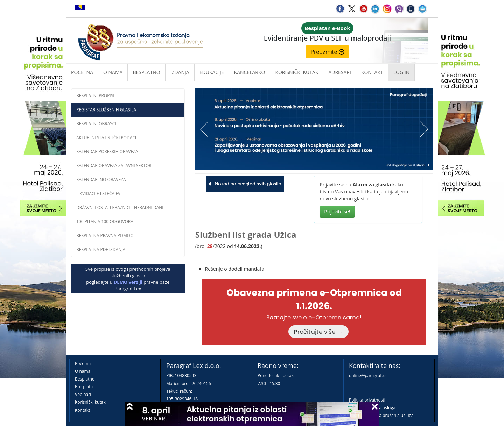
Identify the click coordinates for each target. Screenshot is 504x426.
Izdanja (180, 72)
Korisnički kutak (90, 402)
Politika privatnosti (367, 400)
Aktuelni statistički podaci (106, 138)
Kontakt (82, 410)
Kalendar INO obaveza (101, 180)
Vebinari (83, 394)
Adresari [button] (340, 72)
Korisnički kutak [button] (297, 72)
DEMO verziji (128, 282)
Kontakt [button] (372, 72)
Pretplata (84, 387)
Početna (82, 72)
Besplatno (146, 72)
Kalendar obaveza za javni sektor (114, 166)
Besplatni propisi (95, 96)
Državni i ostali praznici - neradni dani (120, 208)
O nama (113, 72)
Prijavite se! (337, 211)
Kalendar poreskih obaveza (107, 152)
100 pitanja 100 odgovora (105, 222)
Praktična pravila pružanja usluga (381, 415)
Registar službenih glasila (106, 110)
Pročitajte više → (318, 332)
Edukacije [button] (212, 72)
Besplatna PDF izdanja (101, 250)
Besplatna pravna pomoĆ (105, 236)
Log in (401, 72)
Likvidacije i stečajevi (99, 194)
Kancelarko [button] (250, 72)
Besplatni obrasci (96, 124)
